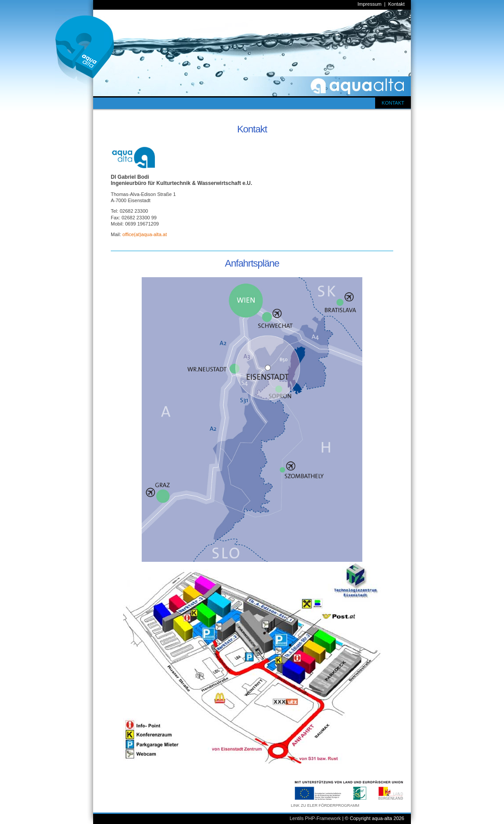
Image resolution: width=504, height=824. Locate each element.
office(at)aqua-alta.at (145, 234)
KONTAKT (393, 103)
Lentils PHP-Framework (315, 818)
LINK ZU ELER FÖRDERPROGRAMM (325, 805)
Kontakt (397, 4)
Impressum (369, 4)
